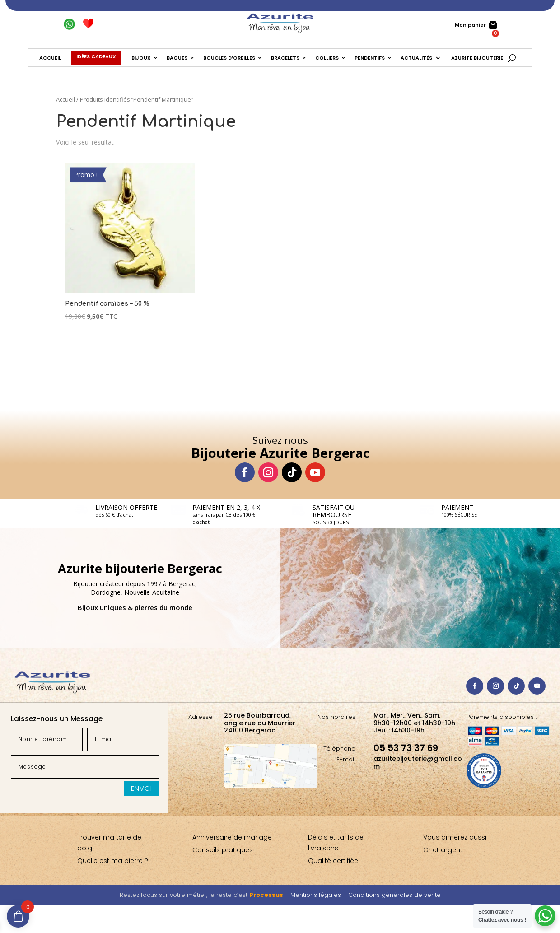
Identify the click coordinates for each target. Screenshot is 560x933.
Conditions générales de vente (394, 895)
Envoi (142, 788)
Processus (266, 895)
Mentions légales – (319, 895)
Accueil (65, 99)
